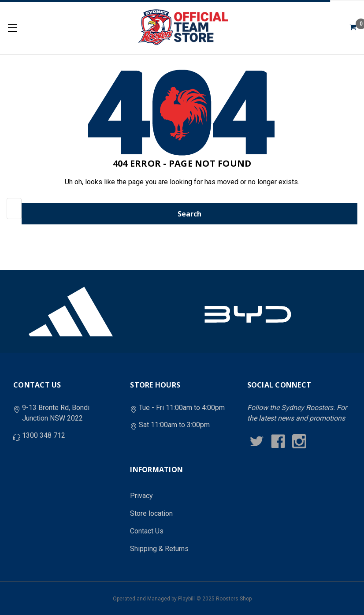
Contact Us (147, 531)
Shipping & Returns (159, 549)
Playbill (186, 599)
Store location (151, 513)
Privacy (141, 496)
